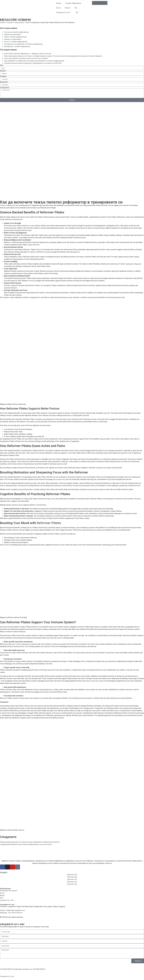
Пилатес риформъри (8, 205)
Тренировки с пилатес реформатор (17, 46)
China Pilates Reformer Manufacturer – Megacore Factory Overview (28, 54)
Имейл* (3, 71)
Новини (67, 8)
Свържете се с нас (63, 12)
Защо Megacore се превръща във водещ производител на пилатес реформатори (34, 61)
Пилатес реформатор (73, 3)
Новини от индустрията (15, 22)
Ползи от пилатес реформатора (16, 42)
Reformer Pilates (49, 523)
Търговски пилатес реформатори (16, 32)
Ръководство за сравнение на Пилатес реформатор (23, 44)
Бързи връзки (5, 889)
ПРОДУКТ (4, 873)
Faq (76, 8)
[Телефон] (39, 969)
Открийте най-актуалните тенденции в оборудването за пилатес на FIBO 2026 (33, 63)
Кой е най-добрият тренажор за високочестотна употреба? (26, 58)
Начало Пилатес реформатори (15, 37)
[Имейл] (23, 969)
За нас (58, 8)
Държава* (4, 82)
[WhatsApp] (6, 969)
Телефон (3, 76)
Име (2, 65)
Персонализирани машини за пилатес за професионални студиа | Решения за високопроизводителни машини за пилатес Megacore (53, 56)
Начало (59, 3)
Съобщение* (5, 88)
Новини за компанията (12, 34)
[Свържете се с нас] (7, 976)
